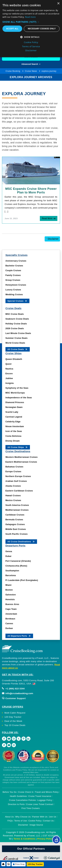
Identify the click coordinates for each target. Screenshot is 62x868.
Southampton (12, 571)
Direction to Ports (16, 804)
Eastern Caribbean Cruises (19, 491)
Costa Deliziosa (13, 436)
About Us (9, 817)
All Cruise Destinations (21, 541)
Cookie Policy (35, 821)
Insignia (10, 383)
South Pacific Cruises (17, 534)
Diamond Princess (15, 402)
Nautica (9, 369)
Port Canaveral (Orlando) (18, 561)
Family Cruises (13, 275)
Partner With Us (40, 817)
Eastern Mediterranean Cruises (21, 462)
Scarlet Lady (12, 412)
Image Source (36, 825)
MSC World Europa (15, 393)
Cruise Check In (26, 792)
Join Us (53, 817)
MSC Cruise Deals (15, 314)
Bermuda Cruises (14, 520)
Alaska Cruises (13, 486)
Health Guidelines (18, 796)
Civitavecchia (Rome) (16, 566)
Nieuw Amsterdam (15, 426)
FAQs (10, 821)
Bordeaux (10, 619)
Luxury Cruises (13, 290)
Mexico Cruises (13, 500)
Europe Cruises (13, 472)
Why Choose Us (23, 817)
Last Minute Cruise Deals (18, 333)
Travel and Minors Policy (47, 792)
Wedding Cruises (14, 295)
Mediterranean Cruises (17, 510)
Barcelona (11, 575)
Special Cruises (17, 301)
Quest (9, 364)
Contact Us (48, 821)
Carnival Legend (14, 417)
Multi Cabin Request (15, 713)
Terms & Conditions (24, 839)
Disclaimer (52, 239)
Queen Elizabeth (14, 359)
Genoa (9, 551)
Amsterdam (11, 614)
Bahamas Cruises (14, 467)
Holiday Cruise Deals (16, 324)
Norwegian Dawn (14, 407)
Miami (9, 585)
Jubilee (9, 378)
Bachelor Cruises (14, 266)
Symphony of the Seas (17, 388)
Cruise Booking (13, 71)
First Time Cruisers (31, 808)
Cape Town (11, 609)
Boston (9, 590)
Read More (47, 218)
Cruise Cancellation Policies (23, 800)
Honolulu (10, 599)
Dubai (8, 556)
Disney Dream (13, 441)
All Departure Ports (19, 636)
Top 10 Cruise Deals (15, 725)
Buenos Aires (12, 604)
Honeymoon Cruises (16, 285)
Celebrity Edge (13, 422)
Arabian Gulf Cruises (16, 481)
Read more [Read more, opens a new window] (30, 17)
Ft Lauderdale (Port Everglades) (22, 580)
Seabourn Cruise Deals (17, 319)
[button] (31, 22)
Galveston (11, 595)
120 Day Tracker (13, 717)
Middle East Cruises (16, 529)
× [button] (58, 4)
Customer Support (14, 698)
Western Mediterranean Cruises (21, 457)
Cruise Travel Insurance (40, 796)
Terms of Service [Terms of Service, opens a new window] (31, 46)
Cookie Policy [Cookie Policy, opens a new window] (31, 42)
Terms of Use (21, 821)
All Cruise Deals (18, 349)
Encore (9, 374)
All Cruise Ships (18, 447)
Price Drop (20, 864)
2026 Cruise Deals (15, 329)
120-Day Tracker (35, 864)
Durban (9, 628)
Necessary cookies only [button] (42, 29)
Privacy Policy (45, 839)
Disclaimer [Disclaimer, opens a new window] (31, 50)
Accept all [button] (12, 29)
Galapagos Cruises (15, 524)
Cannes (9, 624)
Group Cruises (13, 280)
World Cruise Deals (15, 343)
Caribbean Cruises (15, 515)
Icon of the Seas (14, 431)
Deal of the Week (13, 721)
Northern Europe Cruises (18, 476)
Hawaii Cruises (13, 496)
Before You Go (10, 792)
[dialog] (31, 29)
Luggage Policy (45, 800)
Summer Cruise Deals (17, 338)
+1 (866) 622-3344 (13, 689)
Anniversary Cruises (16, 261)
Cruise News (31, 71)
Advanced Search (31, 64)
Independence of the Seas (19, 398)
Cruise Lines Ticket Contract (40, 804)
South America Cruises (17, 505)
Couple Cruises (13, 270)
